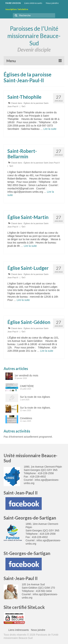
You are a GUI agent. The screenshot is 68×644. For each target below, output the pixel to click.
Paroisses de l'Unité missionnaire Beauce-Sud (34, 36)
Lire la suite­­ (50, 129)
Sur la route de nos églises (35, 397)
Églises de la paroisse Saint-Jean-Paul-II (42, 163)
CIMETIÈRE (27, 386)
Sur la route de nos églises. (35, 408)
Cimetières (26, 418)
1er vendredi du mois (26, 375)
